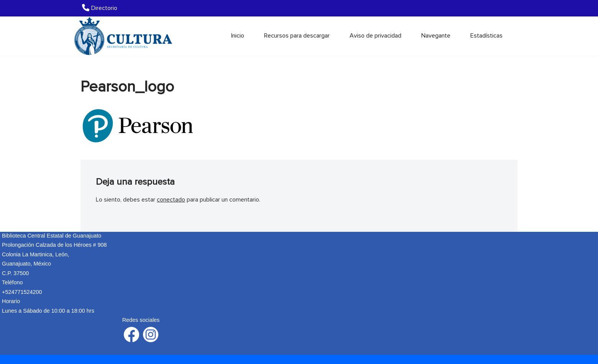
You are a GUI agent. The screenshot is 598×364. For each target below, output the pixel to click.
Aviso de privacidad (375, 36)
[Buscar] (511, 36)
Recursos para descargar (297, 36)
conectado (171, 200)
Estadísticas (486, 36)
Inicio (238, 36)
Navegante (436, 36)
